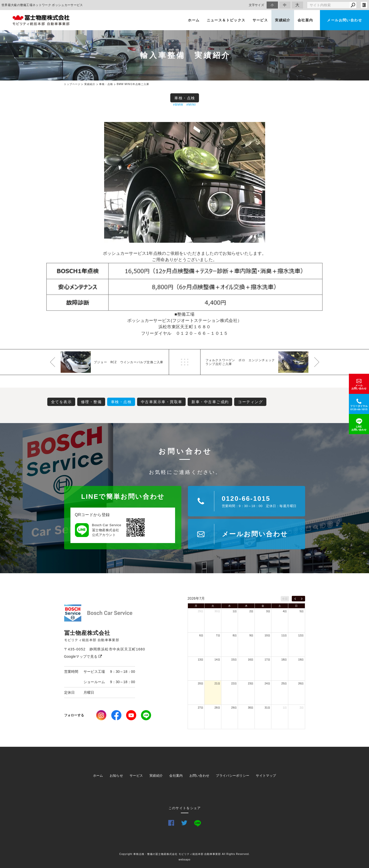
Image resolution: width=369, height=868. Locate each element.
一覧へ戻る (185, 362)
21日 (217, 684)
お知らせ (116, 776)
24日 (267, 684)
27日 (200, 708)
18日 (284, 660)
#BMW (178, 105)
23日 (251, 684)
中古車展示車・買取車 (162, 402)
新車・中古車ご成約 (210, 402)
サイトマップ (266, 776)
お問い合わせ (199, 776)
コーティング (250, 402)
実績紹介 (283, 20)
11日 (284, 635)
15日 (234, 660)
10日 (267, 635)
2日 (252, 611)
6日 (201, 635)
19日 (301, 660)
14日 (217, 660)
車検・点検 (185, 98)
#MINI (191, 105)
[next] (302, 599)
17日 (267, 660)
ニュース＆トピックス (226, 20)
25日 (284, 684)
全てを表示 (61, 402)
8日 (235, 635)
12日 (301, 635)
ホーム (194, 20)
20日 (200, 684)
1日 (235, 611)
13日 (200, 660)
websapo (184, 860)
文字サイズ (257, 5)
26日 (301, 684)
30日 (217, 611)
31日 (267, 708)
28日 (217, 708)
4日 (285, 611)
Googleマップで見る (83, 656)
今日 (285, 599)
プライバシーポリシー (233, 776)
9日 (252, 635)
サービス (260, 20)
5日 (302, 611)
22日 (234, 684)
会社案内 (305, 20)
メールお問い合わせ (344, 20)
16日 (251, 660)
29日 (200, 611)
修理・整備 (91, 402)
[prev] (295, 599)
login (364, 5)
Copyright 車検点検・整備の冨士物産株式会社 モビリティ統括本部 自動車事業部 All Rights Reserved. (184, 854)
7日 (218, 635)
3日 (268, 611)
